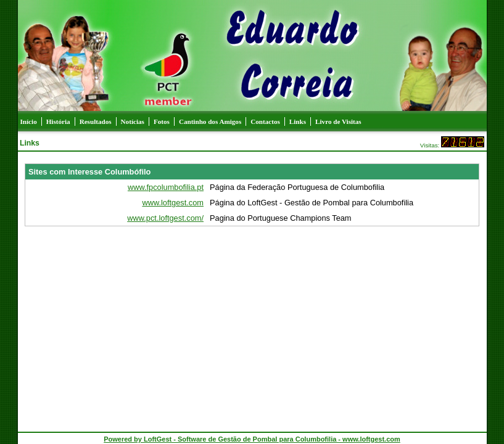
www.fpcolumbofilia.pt (166, 187)
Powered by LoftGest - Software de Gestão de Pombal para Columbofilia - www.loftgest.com (252, 439)
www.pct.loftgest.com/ (165, 218)
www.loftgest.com (173, 203)
